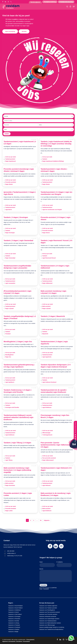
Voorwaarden (46, 589)
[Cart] (70, 7)
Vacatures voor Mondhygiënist (47, 610)
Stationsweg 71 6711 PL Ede (15, 556)
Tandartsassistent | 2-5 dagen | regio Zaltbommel (55, 267)
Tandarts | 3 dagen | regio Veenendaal (18, 240)
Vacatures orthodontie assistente (48, 616)
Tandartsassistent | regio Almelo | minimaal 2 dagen (54, 170)
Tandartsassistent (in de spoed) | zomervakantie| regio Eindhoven (54, 391)
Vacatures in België (13, 632)
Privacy (41, 589)
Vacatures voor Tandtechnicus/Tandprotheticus (51, 629)
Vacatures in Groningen (14, 616)
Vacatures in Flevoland (14, 619)
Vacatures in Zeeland (14, 629)
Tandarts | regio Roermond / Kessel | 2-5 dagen (56, 242)
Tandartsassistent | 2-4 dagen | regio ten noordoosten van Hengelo (56, 193)
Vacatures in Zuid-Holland (15, 614)
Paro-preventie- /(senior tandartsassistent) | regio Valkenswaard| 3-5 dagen (56, 445)
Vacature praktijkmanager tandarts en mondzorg (52, 627)
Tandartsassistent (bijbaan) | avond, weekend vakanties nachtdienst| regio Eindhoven (19, 417)
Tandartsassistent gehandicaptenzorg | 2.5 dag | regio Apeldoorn (19, 366)
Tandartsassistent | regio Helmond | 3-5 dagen (56, 469)
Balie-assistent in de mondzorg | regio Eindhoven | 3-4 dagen (56, 494)
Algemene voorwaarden (9, 641)
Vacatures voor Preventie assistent (48, 614)
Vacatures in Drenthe (14, 621)
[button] (74, 7)
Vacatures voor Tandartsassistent (48, 621)
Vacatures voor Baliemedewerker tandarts (50, 623)
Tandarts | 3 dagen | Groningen (16, 217)
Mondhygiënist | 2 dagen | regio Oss (18, 342)
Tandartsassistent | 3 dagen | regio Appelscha (54, 343)
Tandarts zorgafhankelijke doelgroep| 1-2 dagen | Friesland (20, 317)
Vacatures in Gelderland (14, 610)
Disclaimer (19, 641)
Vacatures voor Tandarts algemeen (48, 606)
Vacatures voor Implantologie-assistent (49, 619)
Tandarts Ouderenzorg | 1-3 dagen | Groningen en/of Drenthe (17, 391)
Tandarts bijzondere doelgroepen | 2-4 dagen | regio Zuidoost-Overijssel (56, 366)
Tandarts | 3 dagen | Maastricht (53, 316)
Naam (47, 564)
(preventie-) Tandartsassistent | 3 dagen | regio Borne (20, 193)
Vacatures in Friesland (14, 625)
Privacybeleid (30, 640)
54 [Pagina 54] (41, 520)
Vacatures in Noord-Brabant (15, 606)
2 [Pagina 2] (31, 520)
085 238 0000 (11, 551)
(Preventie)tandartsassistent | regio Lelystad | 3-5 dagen (18, 292)
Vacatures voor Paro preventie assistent (50, 612)
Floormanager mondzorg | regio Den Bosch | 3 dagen (55, 416)
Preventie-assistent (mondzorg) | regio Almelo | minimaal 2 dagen (19, 170)
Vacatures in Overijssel (14, 627)
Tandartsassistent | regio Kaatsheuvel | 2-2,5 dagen (20, 143)
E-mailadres (64, 564)
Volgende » (47, 520)
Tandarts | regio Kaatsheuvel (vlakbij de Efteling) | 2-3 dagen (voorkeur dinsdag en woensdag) (56, 144)
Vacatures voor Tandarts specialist (48, 608)
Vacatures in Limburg (14, 623)
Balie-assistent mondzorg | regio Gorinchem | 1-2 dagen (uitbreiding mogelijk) (17, 470)
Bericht (56, 575)
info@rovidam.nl (11, 553)
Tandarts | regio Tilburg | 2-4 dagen (17, 443)
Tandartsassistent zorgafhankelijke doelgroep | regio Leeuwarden (17, 267)
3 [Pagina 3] (34, 520)
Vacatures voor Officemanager (47, 625)
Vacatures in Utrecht (14, 612)
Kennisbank (26, 641)
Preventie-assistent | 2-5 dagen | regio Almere (56, 218)
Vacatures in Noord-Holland (15, 608)
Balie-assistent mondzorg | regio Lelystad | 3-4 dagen (54, 292)
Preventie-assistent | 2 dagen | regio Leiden (18, 494)
